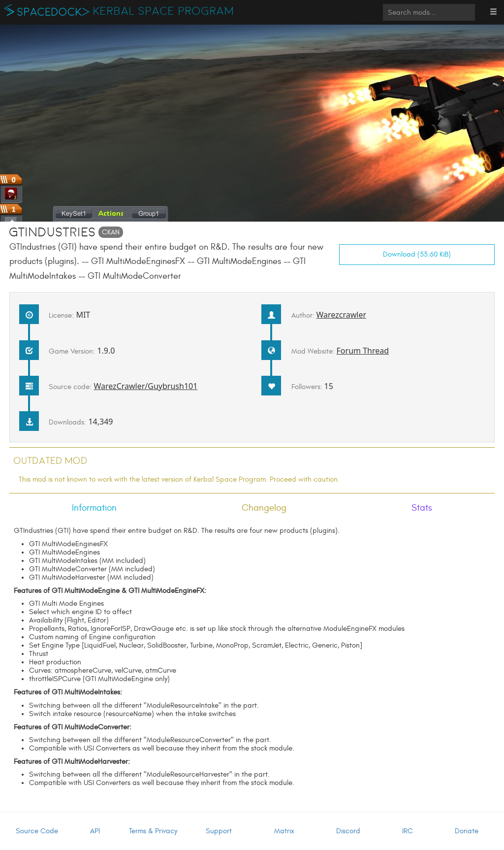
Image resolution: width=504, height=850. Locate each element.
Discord (348, 831)
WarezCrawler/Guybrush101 (145, 386)
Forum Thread (363, 351)
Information (94, 508)
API (95, 831)
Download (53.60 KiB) (417, 254)
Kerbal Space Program (164, 11)
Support (219, 831)
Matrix (284, 831)
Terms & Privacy (153, 831)
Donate (467, 831)
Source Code (37, 831)
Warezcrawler (342, 315)
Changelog (264, 508)
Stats (422, 508)
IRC (408, 831)
